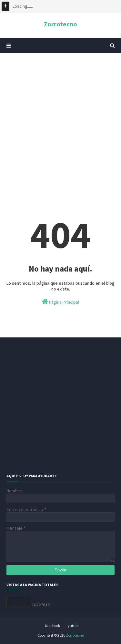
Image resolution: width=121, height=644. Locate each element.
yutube (74, 626)
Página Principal (60, 302)
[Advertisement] (60, 123)
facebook (53, 626)
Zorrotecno (60, 24)
